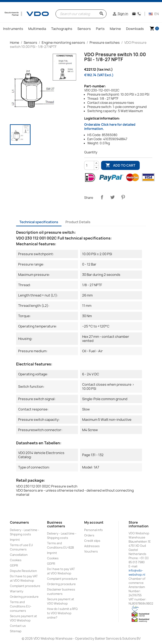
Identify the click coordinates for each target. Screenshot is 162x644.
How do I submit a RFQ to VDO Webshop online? (62, 613)
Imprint (15, 540)
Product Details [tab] (78, 222)
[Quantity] (89, 165)
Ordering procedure (24, 597)
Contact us (18, 626)
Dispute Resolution (23, 571)
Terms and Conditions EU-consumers (21, 606)
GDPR (14, 565)
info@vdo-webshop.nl (137, 572)
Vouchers (91, 551)
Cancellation (19, 555)
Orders (89, 535)
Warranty (17, 591)
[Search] (81, 14)
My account (94, 522)
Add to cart (120, 165)
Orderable (110, 127)
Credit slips (92, 541)
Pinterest (123, 197)
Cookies (16, 560)
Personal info (93, 530)
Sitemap (16, 631)
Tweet (112, 197)
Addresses (92, 546)
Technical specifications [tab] (39, 222)
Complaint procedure (25, 586)
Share (102, 197)
